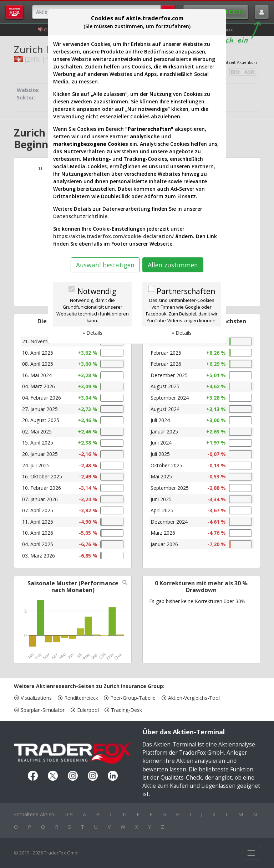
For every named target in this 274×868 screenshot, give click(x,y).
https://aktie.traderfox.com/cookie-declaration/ (113, 236)
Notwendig (97, 291)
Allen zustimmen (173, 265)
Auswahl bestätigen (105, 265)
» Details (92, 333)
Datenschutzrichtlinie (80, 216)
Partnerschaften (186, 291)
